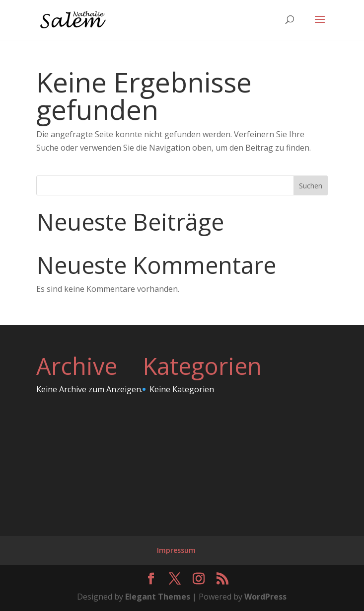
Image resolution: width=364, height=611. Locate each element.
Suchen (311, 186)
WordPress (265, 597)
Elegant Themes (158, 597)
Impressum (176, 550)
